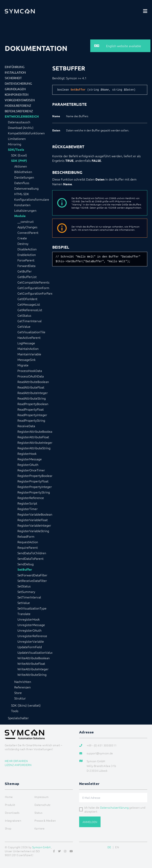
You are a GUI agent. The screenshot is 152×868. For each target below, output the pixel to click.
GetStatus (24, 315)
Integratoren (13, 820)
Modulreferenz (18, 105)
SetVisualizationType (32, 608)
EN (117, 847)
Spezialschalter (18, 718)
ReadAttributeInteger (33, 393)
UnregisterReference (32, 636)
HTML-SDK (22, 194)
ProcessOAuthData (31, 376)
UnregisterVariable (31, 641)
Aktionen (21, 166)
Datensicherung (18, 83)
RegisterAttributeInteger (35, 442)
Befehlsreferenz (19, 111)
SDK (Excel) (19, 155)
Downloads (12, 813)
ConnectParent (28, 232)
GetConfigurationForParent (35, 293)
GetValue (24, 326)
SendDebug (26, 564)
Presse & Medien (45, 820)
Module (20, 216)
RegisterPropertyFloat (33, 481)
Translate (24, 614)
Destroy (23, 243)
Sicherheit (13, 78)
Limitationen (17, 139)
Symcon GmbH (42, 847)
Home (9, 797)
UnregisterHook (29, 619)
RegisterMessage (30, 459)
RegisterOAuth (28, 464)
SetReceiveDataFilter (32, 581)
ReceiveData (26, 426)
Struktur (20, 698)
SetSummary (26, 592)
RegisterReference (31, 498)
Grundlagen (15, 89)
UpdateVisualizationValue (35, 652)
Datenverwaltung (26, 188)
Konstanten (22, 205)
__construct (26, 221)
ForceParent (26, 260)
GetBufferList (27, 277)
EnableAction (27, 255)
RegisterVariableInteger (34, 525)
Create (22, 238)
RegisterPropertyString (34, 492)
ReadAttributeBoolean (33, 382)
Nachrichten (23, 682)
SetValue (24, 603)
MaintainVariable (29, 354)
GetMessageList (29, 304)
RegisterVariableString (33, 531)
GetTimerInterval (29, 321)
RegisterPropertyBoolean (35, 476)
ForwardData (26, 266)
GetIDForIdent (27, 299)
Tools (15, 711)
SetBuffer (25, 569)
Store (18, 693)
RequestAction (28, 542)
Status (38, 813)
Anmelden (90, 822)
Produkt (10, 805)
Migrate (23, 365)
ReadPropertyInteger (32, 415)
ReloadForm (26, 536)
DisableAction (27, 249)
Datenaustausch (19, 122)
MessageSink (27, 360)
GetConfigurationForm (33, 288)
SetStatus (24, 586)
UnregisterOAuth (29, 630)
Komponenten (17, 94)
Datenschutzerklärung (114, 807)
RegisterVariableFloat (33, 520)
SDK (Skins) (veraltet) (26, 705)
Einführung (15, 67)
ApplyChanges (27, 227)
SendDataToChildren (32, 553)
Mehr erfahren (16, 761)
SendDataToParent (30, 558)
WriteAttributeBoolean (34, 658)
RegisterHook (27, 453)
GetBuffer (25, 271)
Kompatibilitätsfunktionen (26, 133)
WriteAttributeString (32, 674)
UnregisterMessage (31, 625)
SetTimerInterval (29, 597)
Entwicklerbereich (22, 116)
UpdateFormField (30, 647)
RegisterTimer (28, 509)
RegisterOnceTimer (31, 470)
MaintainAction (28, 348)
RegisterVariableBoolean (35, 514)
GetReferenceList (30, 310)
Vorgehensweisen (20, 100)
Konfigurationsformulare (32, 199)
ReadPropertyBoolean (33, 404)
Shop (8, 828)
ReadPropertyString (31, 420)
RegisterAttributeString (34, 448)
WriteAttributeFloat (31, 663)
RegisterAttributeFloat (33, 437)
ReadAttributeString (32, 398)
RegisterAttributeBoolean (35, 431)
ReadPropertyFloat (31, 409)
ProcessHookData (30, 371)
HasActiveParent (29, 337)
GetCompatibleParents (33, 282)
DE (109, 847)
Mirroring (15, 144)
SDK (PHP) (19, 161)
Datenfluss (22, 183)
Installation (15, 72)
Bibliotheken (23, 172)
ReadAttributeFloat (31, 387)
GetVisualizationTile (31, 332)
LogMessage (26, 343)
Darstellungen (24, 177)
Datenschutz (42, 805)
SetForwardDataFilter (32, 575)
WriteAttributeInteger (33, 669)
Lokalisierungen (25, 210)
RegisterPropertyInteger (35, 487)
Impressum (41, 797)
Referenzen (22, 687)
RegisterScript (27, 503)
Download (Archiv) (21, 127)
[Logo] (20, 11)
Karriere (40, 828)
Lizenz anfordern (18, 765)
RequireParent (28, 547)
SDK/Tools (16, 150)
